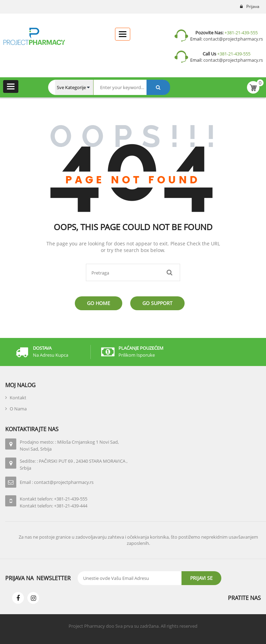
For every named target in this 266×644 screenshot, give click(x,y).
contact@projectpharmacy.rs (233, 39)
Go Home (99, 303)
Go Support (157, 303)
